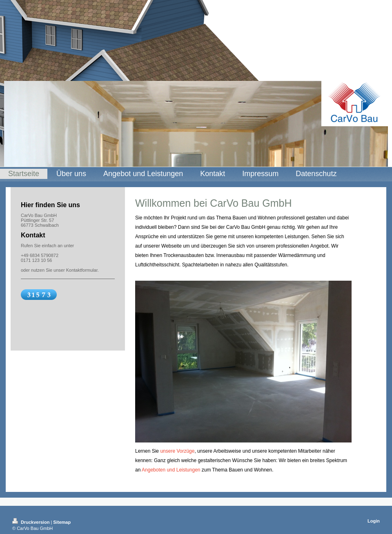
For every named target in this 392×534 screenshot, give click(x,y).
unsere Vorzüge (177, 451)
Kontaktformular (82, 270)
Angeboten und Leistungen (171, 470)
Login (374, 521)
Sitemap (62, 522)
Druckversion (31, 522)
